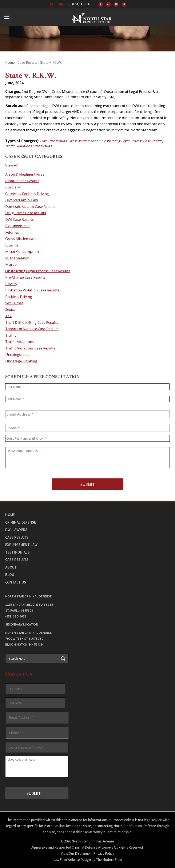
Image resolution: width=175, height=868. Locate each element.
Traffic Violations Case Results (29, 146)
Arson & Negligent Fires (25, 174)
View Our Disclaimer (76, 853)
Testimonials (17, 552)
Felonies (12, 232)
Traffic (11, 335)
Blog (10, 575)
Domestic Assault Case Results (30, 207)
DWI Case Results (53, 141)
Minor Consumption (22, 251)
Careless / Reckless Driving (27, 194)
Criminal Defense (21, 522)
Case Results (17, 537)
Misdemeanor (17, 258)
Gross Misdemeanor (84, 141)
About (11, 567)
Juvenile (12, 245)
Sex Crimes (14, 303)
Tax (8, 316)
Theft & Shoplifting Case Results (32, 322)
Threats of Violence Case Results (32, 329)
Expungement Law (21, 545)
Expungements (18, 226)
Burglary (13, 187)
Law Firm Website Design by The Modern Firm (87, 860)
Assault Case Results (22, 181)
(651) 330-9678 (83, 4)
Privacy (11, 284)
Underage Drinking (21, 361)
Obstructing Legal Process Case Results (132, 141)
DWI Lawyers (16, 530)
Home (10, 515)
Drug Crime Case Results (26, 213)
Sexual (11, 309)
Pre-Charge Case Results (25, 277)
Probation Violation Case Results (32, 290)
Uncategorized (17, 354)
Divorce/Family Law (22, 200)
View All (12, 165)
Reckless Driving (19, 297)
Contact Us (16, 582)
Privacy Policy (104, 853)
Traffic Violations (19, 342)
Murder (12, 264)
